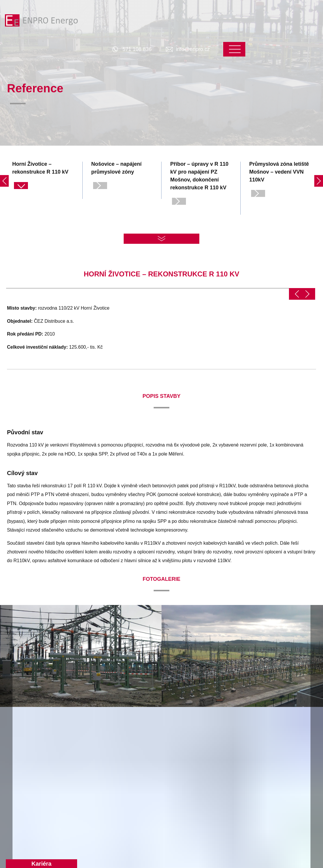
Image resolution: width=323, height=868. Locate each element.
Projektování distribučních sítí (97, 768)
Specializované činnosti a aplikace (96, 813)
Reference (144, 754)
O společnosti (212, 754)
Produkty (80, 754)
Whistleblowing (212, 796)
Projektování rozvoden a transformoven (95, 785)
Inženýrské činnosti (90, 799)
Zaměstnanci (273, 785)
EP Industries (211, 785)
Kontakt (269, 754)
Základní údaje (212, 775)
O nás (203, 764)
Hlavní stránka (23, 754)
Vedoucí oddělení (278, 775)
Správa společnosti (279, 764)
